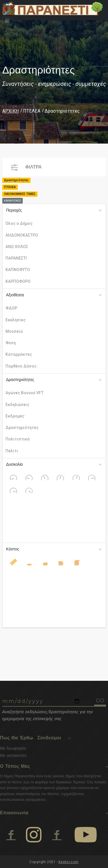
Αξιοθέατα (15, 295)
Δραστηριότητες (20, 380)
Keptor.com (69, 862)
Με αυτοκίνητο (13, 755)
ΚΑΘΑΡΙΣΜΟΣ (13, 201)
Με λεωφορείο (13, 748)
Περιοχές (14, 210)
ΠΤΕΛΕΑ (32, 111)
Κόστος (13, 549)
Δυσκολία (14, 464)
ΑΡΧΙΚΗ (11, 111)
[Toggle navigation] (7, 21)
